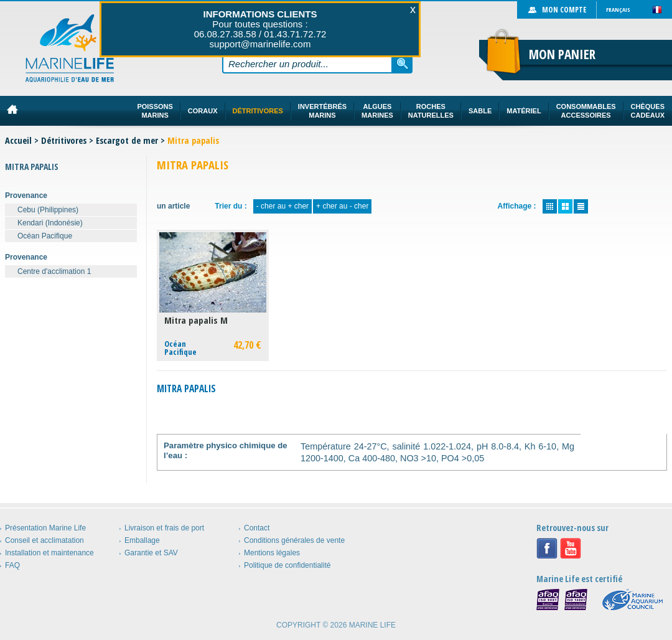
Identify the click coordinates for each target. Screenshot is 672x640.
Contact (257, 528)
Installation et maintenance (49, 553)
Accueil (18, 140)
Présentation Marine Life (45, 528)
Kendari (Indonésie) (50, 223)
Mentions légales (272, 553)
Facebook (547, 548)
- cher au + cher (282, 206)
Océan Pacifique (45, 236)
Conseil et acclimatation (44, 540)
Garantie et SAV (151, 553)
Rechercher (403, 64)
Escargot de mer (127, 140)
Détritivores (64, 140)
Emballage (142, 540)
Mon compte (564, 10)
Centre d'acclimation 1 (54, 271)
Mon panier (562, 54)
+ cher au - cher (342, 206)
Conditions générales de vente (294, 540)
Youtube (571, 548)
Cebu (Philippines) (48, 210)
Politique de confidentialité (287, 565)
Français (618, 10)
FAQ (12, 565)
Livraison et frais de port (164, 528)
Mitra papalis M (196, 320)
